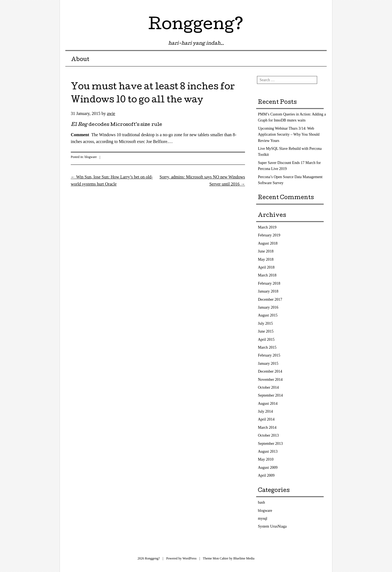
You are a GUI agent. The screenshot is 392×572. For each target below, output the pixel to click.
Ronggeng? (196, 26)
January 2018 (268, 291)
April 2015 (266, 340)
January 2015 (268, 363)
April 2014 (266, 419)
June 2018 (266, 251)
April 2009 (266, 475)
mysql (263, 518)
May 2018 (266, 259)
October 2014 (269, 387)
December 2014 (270, 371)
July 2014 (266, 411)
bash (262, 502)
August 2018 (268, 243)
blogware (91, 157)
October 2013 (269, 435)
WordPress (189, 558)
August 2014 (268, 404)
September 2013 (270, 444)
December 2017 (270, 299)
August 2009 (268, 468)
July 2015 (266, 323)
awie (111, 113)
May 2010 (266, 459)
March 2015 (267, 347)
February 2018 (269, 283)
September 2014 (270, 395)
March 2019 (267, 227)
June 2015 (266, 331)
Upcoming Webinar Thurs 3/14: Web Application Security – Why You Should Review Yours (289, 135)
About (80, 60)
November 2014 (270, 380)
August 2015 (268, 315)
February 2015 (269, 355)
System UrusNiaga (272, 526)
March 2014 (267, 428)
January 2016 (268, 307)
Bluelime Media (244, 558)
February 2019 (269, 235)
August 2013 (268, 451)
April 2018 (266, 267)
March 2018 (267, 275)
